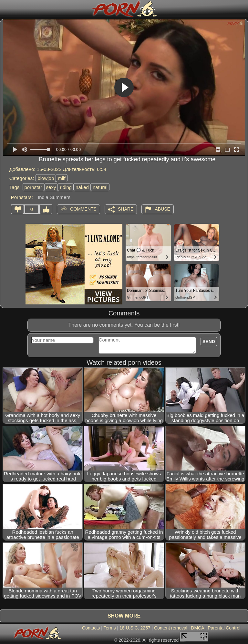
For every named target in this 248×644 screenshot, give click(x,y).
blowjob (46, 178)
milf (62, 178)
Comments (83, 209)
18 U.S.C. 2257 (135, 628)
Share (126, 209)
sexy (51, 187)
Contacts (91, 628)
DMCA (197, 628)
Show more (124, 616)
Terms (109, 628)
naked (82, 187)
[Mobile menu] (6, 9)
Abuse (162, 209)
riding (66, 187)
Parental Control (224, 628)
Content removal (171, 628)
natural (100, 187)
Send (209, 342)
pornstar (33, 187)
